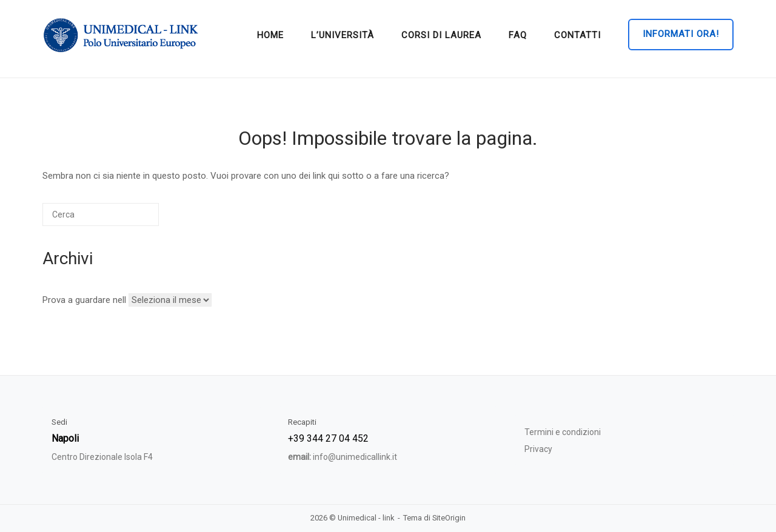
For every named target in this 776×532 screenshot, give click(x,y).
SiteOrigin (449, 518)
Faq (518, 35)
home (270, 35)
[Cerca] (101, 214)
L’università (343, 35)
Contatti (577, 35)
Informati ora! (681, 34)
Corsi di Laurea (441, 35)
